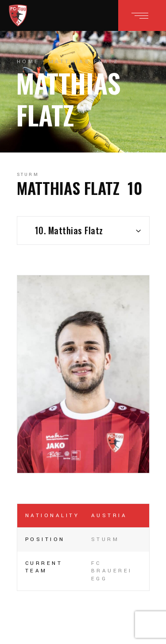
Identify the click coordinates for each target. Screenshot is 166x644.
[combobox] (83, 231)
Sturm (28, 175)
